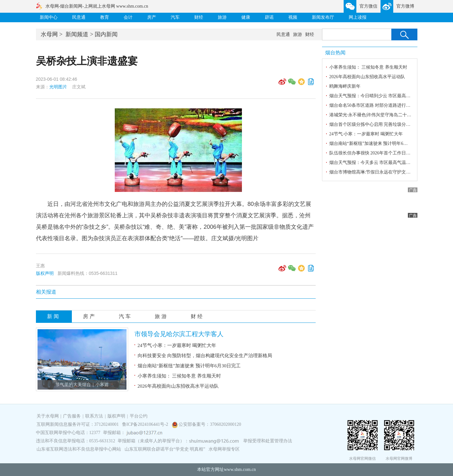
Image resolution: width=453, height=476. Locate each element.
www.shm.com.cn (240, 469)
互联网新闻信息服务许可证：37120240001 (78, 424)
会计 (128, 17)
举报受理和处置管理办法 (268, 441)
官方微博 (405, 6)
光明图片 (58, 87)
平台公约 (139, 416)
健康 (246, 17)
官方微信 (368, 6)
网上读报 (358, 17)
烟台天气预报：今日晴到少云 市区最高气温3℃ (375, 96)
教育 (105, 17)
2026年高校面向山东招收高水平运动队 (178, 386)
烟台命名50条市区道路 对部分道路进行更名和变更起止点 (386, 105)
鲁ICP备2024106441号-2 (146, 424)
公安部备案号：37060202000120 (210, 424)
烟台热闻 (335, 53)
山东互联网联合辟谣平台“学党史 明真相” (165, 449)
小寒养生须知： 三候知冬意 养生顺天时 (179, 376)
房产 (152, 17)
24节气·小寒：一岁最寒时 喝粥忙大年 (177, 345)
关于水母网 (48, 416)
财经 (199, 17)
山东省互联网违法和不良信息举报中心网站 (79, 449)
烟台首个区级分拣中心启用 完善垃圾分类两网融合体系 (383, 124)
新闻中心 (49, 17)
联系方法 (94, 416)
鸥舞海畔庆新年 (345, 86)
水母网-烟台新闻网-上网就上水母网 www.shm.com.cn (97, 6)
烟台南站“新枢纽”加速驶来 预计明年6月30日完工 (189, 366)
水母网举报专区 (224, 449)
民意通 (79, 17)
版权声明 (45, 273)
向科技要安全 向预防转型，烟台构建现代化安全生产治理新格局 (205, 356)
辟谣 (269, 17)
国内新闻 (106, 34)
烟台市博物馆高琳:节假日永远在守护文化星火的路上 (381, 172)
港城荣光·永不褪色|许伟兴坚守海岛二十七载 (373, 115)
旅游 (222, 17)
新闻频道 (77, 34)
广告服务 (72, 416)
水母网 (49, 34)
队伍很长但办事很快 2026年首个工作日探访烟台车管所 (383, 153)
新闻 (54, 316)
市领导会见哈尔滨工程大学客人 (179, 334)
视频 (293, 17)
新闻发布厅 (323, 17)
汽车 (175, 17)
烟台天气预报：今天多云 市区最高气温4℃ (371, 163)
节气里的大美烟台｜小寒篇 (82, 385)
